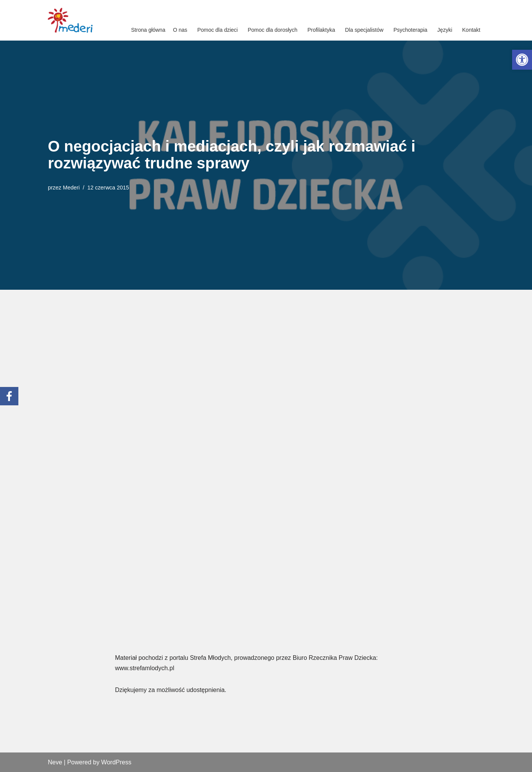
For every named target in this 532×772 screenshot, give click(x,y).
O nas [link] (180, 30)
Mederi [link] (71, 188)
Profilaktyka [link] (321, 30)
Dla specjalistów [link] (364, 30)
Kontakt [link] (471, 30)
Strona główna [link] (149, 30)
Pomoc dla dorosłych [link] (273, 30)
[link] (522, 60)
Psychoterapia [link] (410, 30)
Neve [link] (55, 762)
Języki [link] (445, 30)
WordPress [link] (116, 762)
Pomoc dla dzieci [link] (217, 30)
